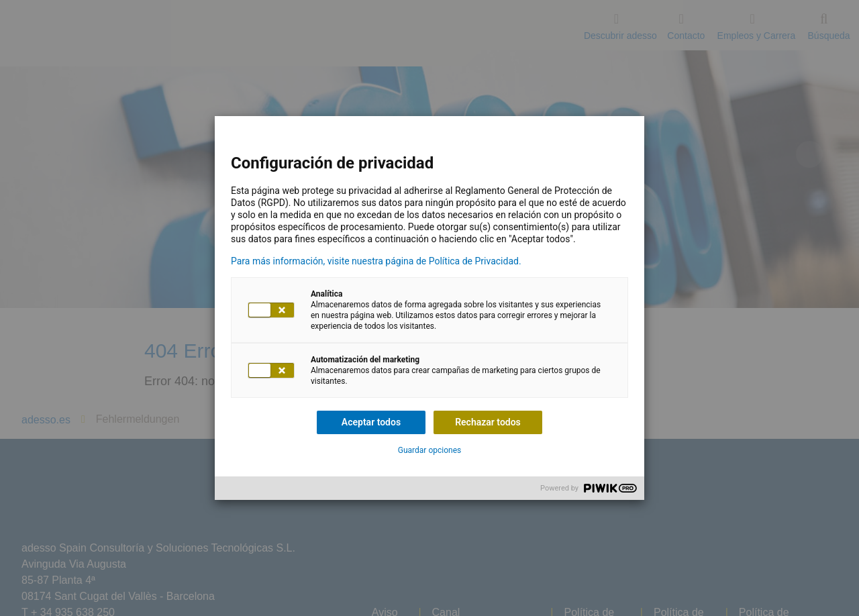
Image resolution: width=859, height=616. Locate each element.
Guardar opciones (429, 450)
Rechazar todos (488, 422)
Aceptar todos (371, 422)
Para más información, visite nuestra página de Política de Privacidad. (376, 261)
